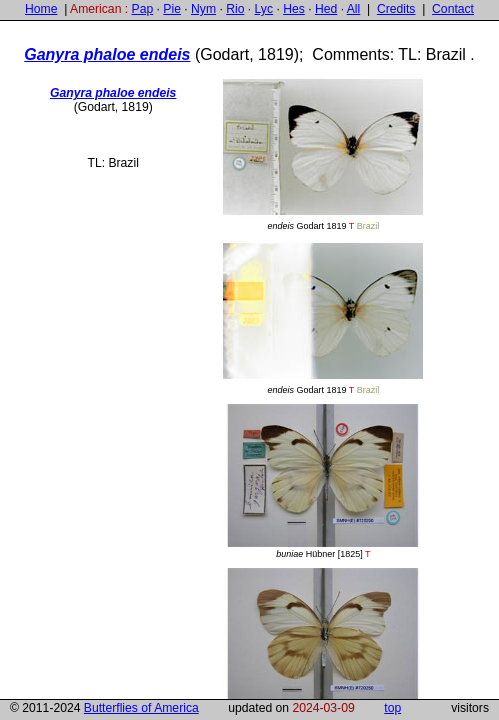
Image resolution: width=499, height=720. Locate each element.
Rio (235, 9)
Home (41, 9)
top (392, 708)
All (354, 9)
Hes (294, 9)
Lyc (264, 9)
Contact (453, 9)
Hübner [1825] (323, 481)
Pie (172, 9)
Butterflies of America (141, 708)
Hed (326, 9)
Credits (396, 9)
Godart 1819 (323, 153)
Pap (143, 9)
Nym (203, 9)
